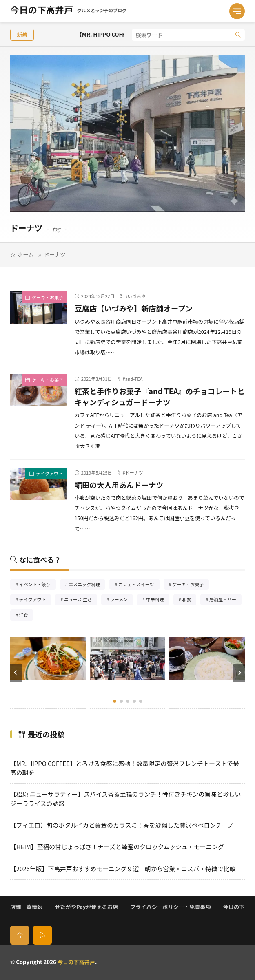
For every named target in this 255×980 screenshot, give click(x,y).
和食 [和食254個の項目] (189, 600)
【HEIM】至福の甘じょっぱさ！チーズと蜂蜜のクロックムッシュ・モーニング (117, 846)
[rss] (42, 935)
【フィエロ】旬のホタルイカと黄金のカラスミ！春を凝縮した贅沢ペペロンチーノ (122, 825)
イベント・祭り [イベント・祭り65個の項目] (38, 585)
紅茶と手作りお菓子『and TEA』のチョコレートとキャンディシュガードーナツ (160, 396)
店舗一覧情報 (26, 907)
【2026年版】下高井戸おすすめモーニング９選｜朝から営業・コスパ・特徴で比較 (123, 869)
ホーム (25, 255)
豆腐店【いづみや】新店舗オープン (134, 308)
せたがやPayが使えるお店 (86, 907)
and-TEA (134, 379)
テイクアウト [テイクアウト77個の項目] (35, 600)
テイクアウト (49, 473)
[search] (238, 35)
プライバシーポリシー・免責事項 (171, 907)
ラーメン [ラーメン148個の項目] (122, 600)
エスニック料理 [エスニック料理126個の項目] (87, 585)
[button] (16, 673)
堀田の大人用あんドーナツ (119, 485)
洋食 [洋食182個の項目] (26, 616)
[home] (20, 935)
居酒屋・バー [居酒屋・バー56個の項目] (225, 600)
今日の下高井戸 (68, 11)
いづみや (137, 296)
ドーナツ (134, 472)
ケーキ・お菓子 (48, 297)
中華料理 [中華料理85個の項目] (158, 600)
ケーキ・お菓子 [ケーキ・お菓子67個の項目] (191, 585)
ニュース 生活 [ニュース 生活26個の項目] (81, 600)
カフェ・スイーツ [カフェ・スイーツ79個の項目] (139, 585)
